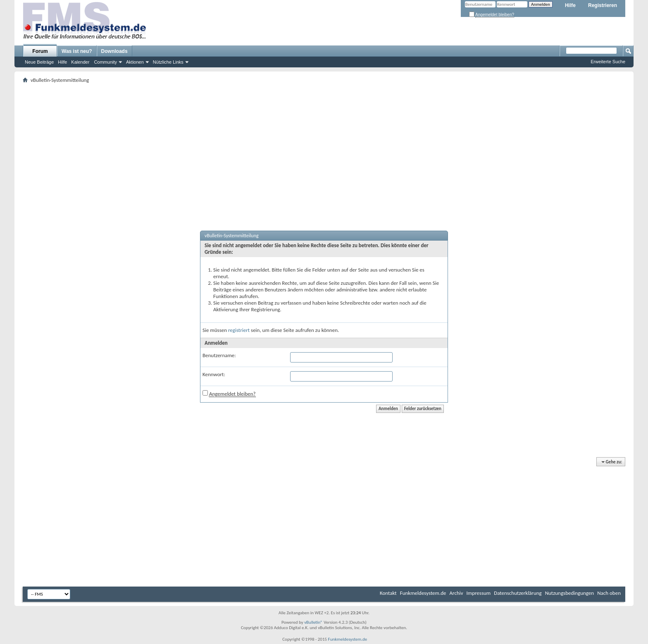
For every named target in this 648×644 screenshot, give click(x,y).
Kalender (80, 62)
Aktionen (135, 62)
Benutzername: (219, 355)
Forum (40, 51)
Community (105, 62)
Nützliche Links (168, 62)
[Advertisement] (324, 147)
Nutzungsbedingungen (570, 593)
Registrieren (603, 5)
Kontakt (388, 593)
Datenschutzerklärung (518, 593)
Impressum (479, 593)
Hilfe (570, 5)
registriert (239, 330)
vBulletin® (313, 622)
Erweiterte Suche (608, 62)
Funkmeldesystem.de (423, 593)
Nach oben (609, 593)
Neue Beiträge (39, 62)
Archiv (456, 593)
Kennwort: (214, 374)
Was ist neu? (77, 51)
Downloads (114, 51)
